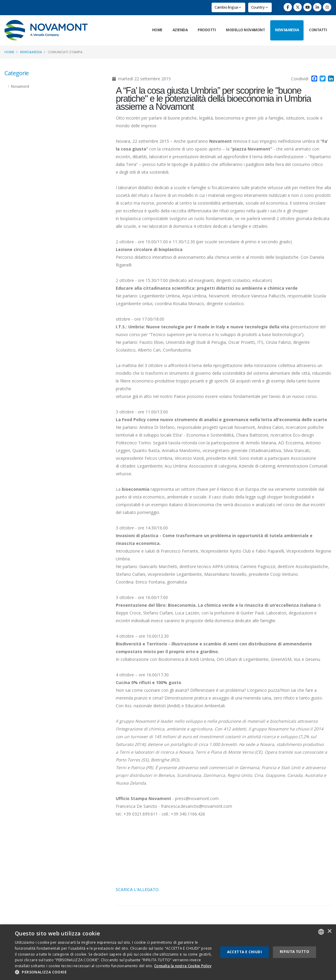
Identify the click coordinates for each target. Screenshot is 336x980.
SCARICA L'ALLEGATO (137, 889)
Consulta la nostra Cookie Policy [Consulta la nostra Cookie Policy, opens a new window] (183, 966)
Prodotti (207, 30)
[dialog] (168, 952)
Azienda (180, 30)
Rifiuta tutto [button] (294, 952)
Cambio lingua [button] (228, 7)
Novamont (20, 86)
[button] (113, 972)
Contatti (318, 30)
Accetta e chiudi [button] (244, 952)
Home (157, 30)
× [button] (329, 931)
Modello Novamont (245, 30)
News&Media (287, 30)
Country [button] (260, 7)
